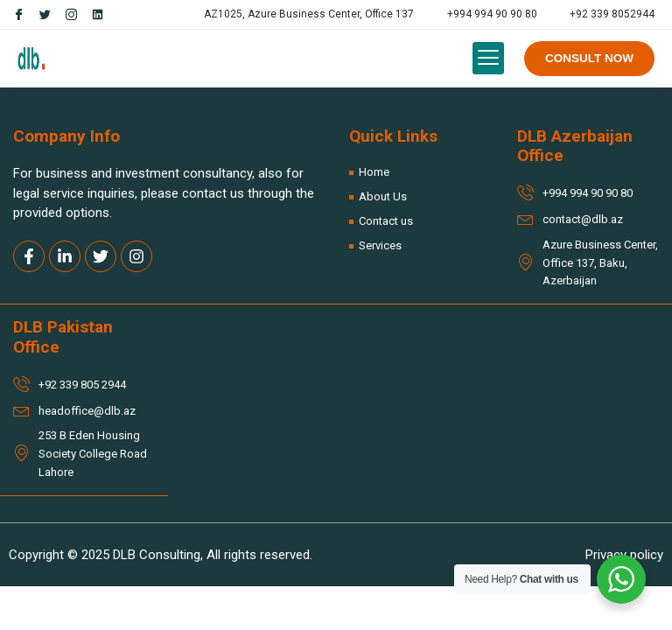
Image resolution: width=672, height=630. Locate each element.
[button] (488, 59)
